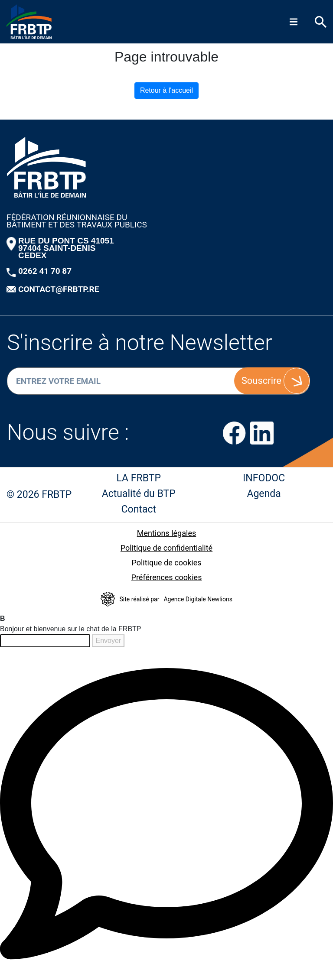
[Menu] (294, 22)
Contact (139, 509)
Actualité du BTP (139, 494)
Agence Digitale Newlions (198, 599)
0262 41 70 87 (45, 271)
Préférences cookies (167, 577)
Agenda (264, 494)
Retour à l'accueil (166, 90)
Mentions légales (166, 533)
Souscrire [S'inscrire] (261, 381)
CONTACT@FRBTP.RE (59, 289)
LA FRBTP (139, 478)
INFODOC (264, 478)
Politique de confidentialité (166, 548)
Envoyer (108, 641)
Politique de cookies (166, 563)
